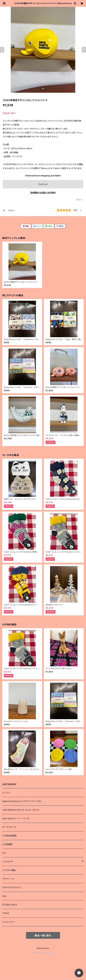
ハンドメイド (8, 862)
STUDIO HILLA (10, 905)
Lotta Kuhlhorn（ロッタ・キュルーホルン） (21, 810)
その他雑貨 (7, 844)
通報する (80, 200)
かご (4, 853)
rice (4, 896)
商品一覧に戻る (43, 935)
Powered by (43, 953)
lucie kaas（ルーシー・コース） (16, 818)
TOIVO (6, 913)
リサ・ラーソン (8, 879)
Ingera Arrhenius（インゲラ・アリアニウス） (22, 801)
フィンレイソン (8, 922)
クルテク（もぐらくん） (12, 887)
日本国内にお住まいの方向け (43, 193)
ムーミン (6, 793)
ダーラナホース (9, 827)
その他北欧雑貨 (9, 836)
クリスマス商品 (9, 870)
